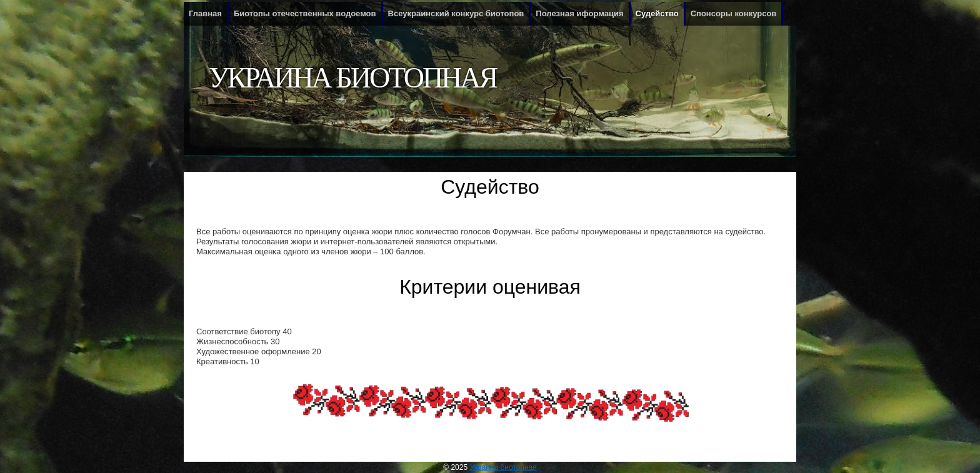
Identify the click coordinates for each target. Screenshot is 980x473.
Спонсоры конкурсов (734, 13)
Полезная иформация (579, 13)
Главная (205, 13)
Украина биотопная (352, 78)
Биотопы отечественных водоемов (305, 13)
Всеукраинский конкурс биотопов (456, 13)
